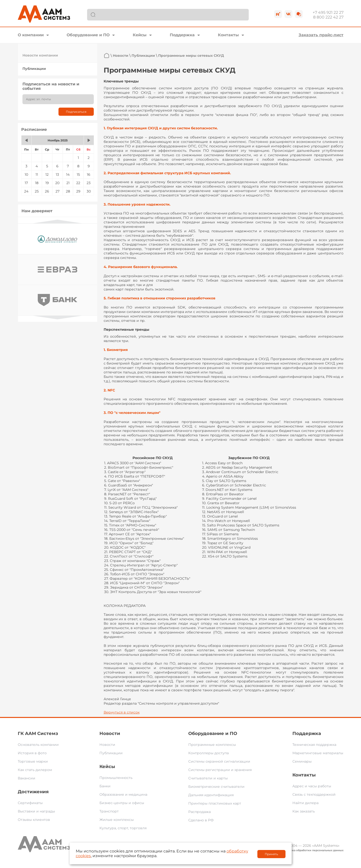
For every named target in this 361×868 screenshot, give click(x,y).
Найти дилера (305, 803)
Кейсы (140, 35)
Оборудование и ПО (88, 35)
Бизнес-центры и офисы (122, 803)
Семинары (302, 761)
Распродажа (199, 812)
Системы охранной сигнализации (219, 761)
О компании (31, 35)
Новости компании (40, 55)
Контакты (228, 35)
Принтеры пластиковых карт (215, 803)
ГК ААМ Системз (38, 733)
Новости (121, 56)
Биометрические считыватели (216, 787)
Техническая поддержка (314, 745)
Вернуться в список (122, 712)
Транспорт (109, 811)
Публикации (34, 69)
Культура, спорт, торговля (123, 828)
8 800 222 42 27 (328, 17)
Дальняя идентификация (211, 795)
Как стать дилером (35, 770)
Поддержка (182, 35)
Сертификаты (30, 803)
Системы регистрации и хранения (220, 770)
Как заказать (304, 811)
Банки (105, 786)
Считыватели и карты (208, 778)
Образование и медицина (123, 794)
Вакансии (27, 778)
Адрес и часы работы (312, 786)
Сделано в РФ (201, 820)
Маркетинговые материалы (318, 753)
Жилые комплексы (117, 820)
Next (57, 318)
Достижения (33, 792)
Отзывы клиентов (34, 820)
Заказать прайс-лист (321, 35)
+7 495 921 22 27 (328, 12)
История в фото (32, 753)
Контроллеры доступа (209, 753)
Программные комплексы (212, 745)
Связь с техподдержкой (314, 794)
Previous (57, 222)
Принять (271, 854)
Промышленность (116, 778)
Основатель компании (38, 745)
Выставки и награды (36, 811)
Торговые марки (33, 761)
